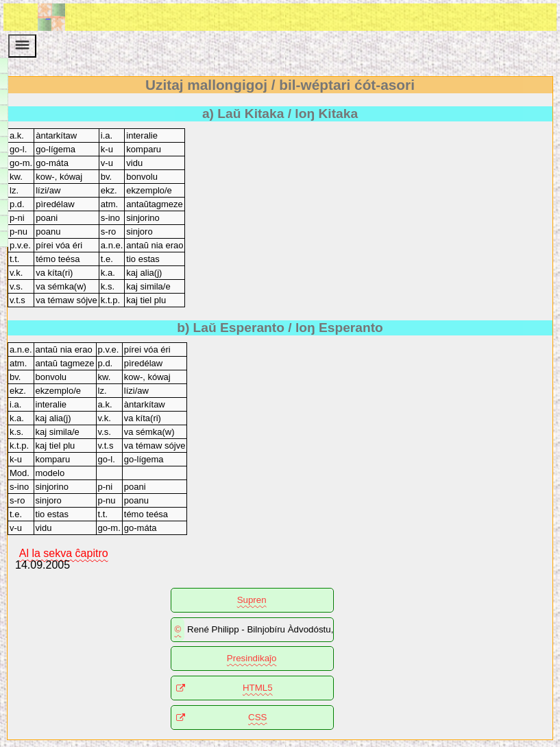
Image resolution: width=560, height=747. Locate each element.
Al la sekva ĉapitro (64, 553)
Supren (252, 600)
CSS (257, 717)
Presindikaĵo (252, 658)
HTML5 (258, 688)
